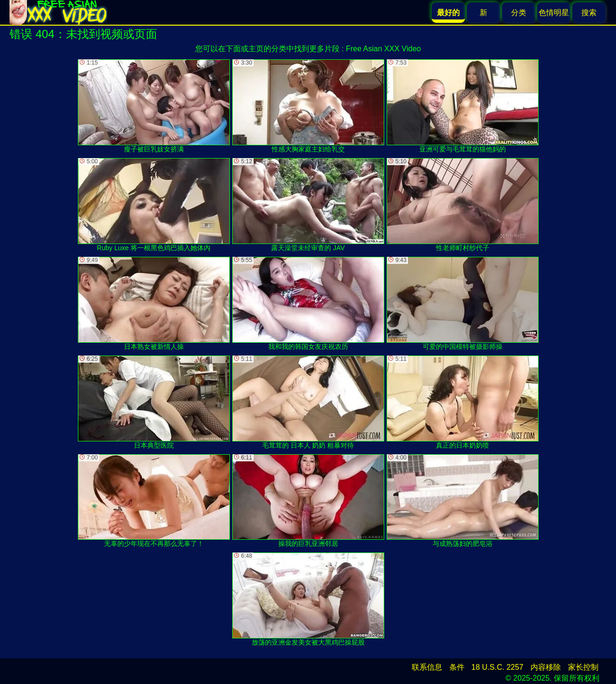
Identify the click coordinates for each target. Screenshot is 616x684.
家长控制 (583, 667)
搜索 (589, 13)
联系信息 (427, 667)
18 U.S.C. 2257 (498, 667)
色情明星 (554, 13)
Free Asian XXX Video (383, 49)
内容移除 (546, 667)
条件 (457, 667)
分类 (519, 13)
